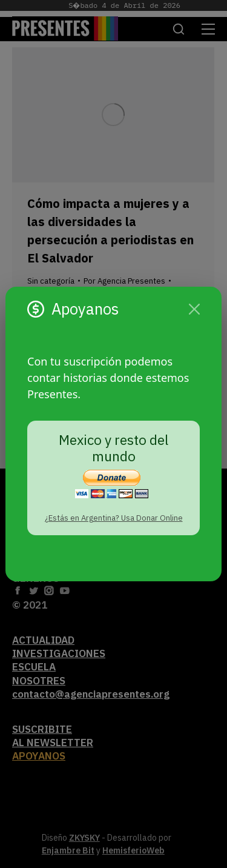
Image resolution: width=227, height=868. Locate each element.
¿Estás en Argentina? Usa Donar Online (114, 518)
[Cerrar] (194, 309)
